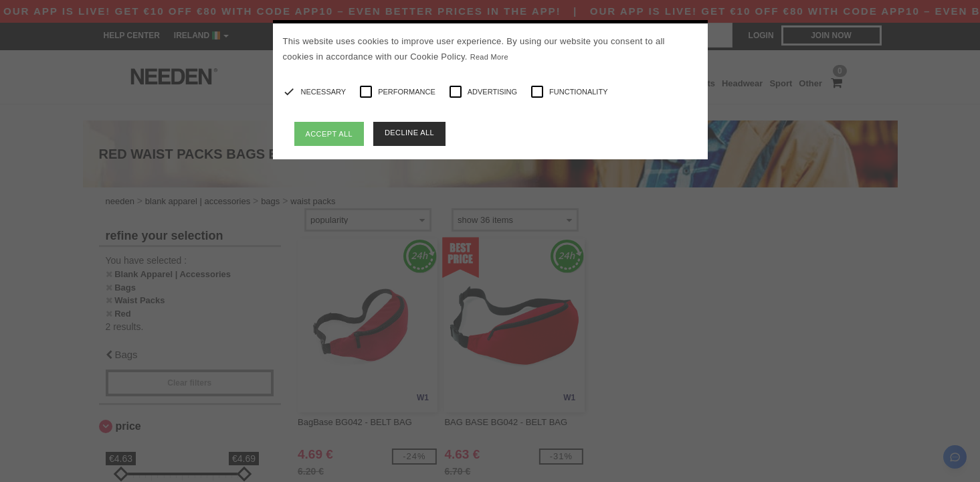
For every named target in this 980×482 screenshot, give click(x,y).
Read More (489, 57)
